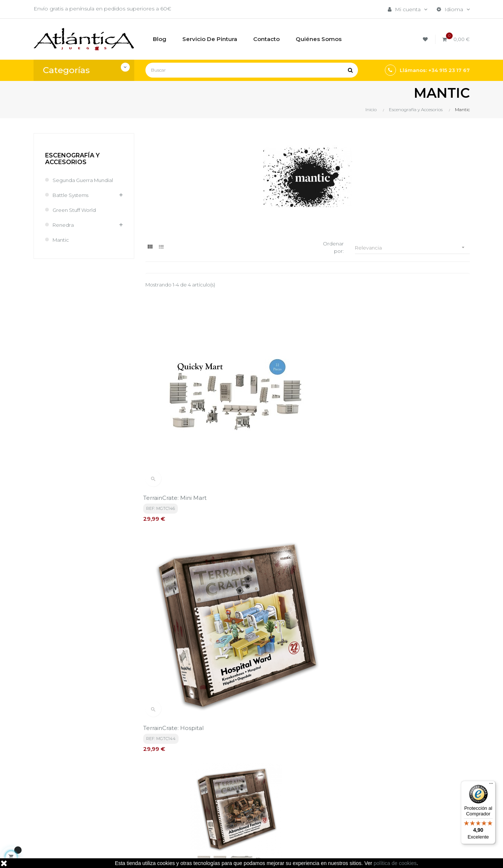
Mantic (61, 240)
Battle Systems (72, 195)
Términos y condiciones (250, 766)
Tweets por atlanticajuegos (404, 763)
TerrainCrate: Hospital (287, 413)
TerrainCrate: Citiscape (177, 558)
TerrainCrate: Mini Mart (177, 413)
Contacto (232, 811)
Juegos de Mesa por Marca (321, 770)
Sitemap (305, 811)
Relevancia (412, 248)
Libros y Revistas (316, 799)
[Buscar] (252, 70)
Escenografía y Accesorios (72, 159)
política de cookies (395, 863)
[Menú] (491, 785)
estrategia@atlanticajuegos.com (75, 807)
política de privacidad (189, 697)
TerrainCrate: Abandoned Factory (416, 413)
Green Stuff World (76, 210)
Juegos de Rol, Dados (323, 786)
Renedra (64, 225)
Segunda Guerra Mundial (85, 180)
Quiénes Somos (241, 799)
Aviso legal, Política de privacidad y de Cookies (250, 782)
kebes (179, 855)
